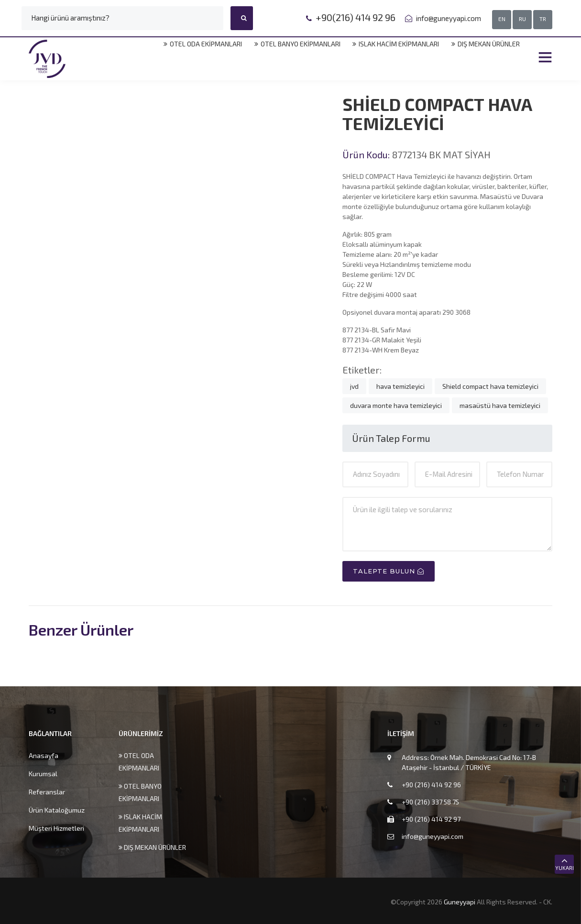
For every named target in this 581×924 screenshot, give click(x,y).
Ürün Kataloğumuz (57, 810)
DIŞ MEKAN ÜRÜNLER (486, 44)
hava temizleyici (400, 386)
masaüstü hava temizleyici (500, 405)
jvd (354, 386)
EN (502, 19)
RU (522, 19)
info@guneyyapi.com (448, 18)
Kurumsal (43, 774)
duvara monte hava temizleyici (396, 405)
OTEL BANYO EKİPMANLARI (297, 44)
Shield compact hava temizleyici (490, 386)
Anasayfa (44, 755)
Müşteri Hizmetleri (56, 828)
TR (543, 19)
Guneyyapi (460, 902)
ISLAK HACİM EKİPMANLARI (396, 44)
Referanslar (47, 792)
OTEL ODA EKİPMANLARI (202, 44)
